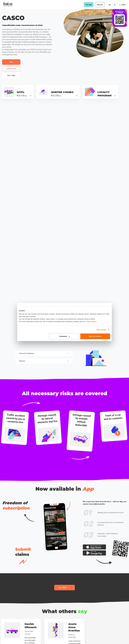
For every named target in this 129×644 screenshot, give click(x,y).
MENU (123, 5)
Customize (64, 336)
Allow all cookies (95, 336)
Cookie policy (91, 321)
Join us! (100, 5)
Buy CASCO (64, 588)
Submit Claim (11, 69)
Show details (101, 330)
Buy (11, 62)
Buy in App (11, 75)
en (110, 5)
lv (115, 5)
